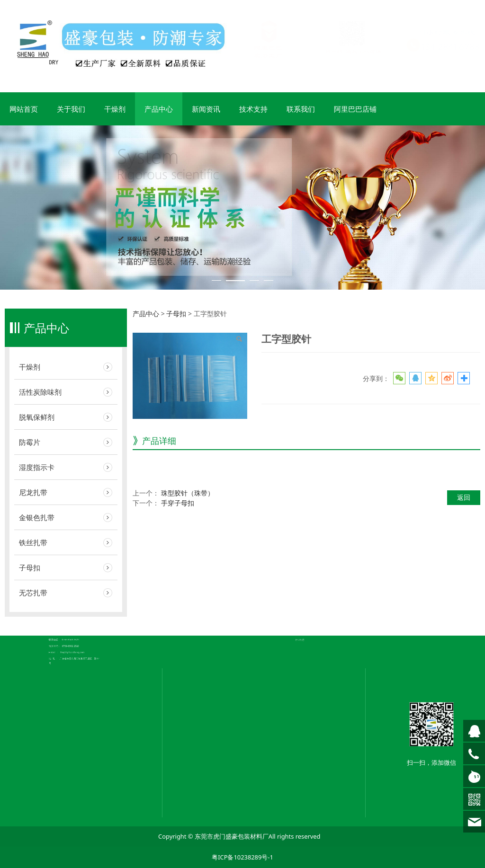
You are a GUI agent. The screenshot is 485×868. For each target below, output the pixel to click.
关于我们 (71, 109)
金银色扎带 (37, 517)
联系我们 (301, 109)
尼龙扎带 (33, 492)
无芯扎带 (33, 593)
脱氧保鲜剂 (37, 417)
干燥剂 (115, 109)
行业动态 (306, 613)
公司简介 (215, 617)
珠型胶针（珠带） (188, 493)
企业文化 (215, 619)
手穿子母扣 (178, 503)
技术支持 (253, 109)
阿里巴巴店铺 (355, 109)
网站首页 (24, 109)
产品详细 (159, 441)
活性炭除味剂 (40, 392)
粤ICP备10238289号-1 (242, 857)
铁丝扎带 (33, 542)
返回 (464, 497)
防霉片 (30, 442)
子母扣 (30, 567)
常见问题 (306, 611)
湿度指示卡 (37, 467)
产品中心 (159, 109)
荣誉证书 (215, 621)
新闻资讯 (206, 109)
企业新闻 (306, 609)
